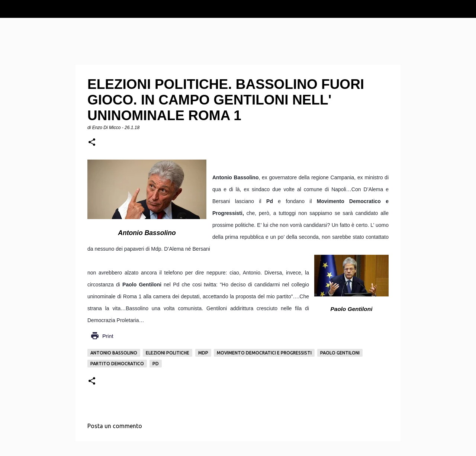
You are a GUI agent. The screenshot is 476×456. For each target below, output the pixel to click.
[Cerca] (466, 9)
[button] (92, 143)
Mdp (203, 353)
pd (156, 364)
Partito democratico (117, 364)
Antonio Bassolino (114, 353)
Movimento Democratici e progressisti (264, 353)
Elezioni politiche (168, 353)
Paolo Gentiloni (340, 353)
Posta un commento (115, 426)
